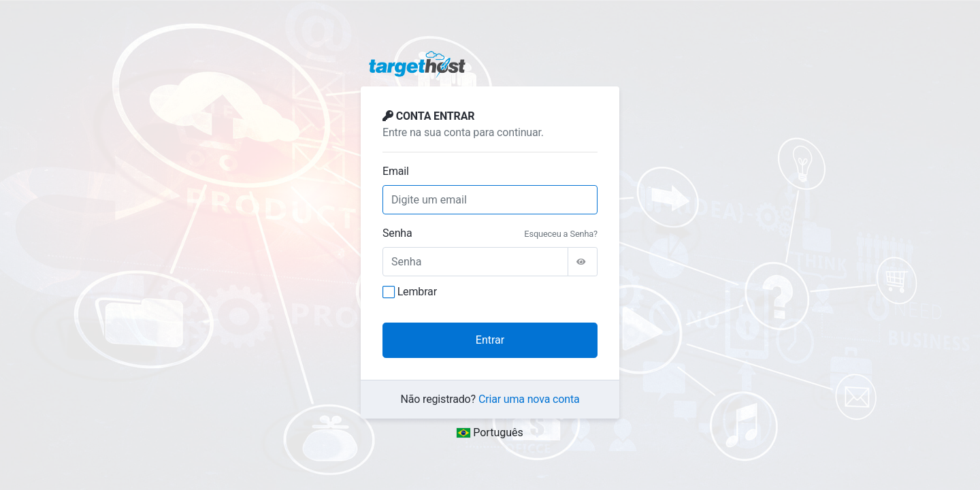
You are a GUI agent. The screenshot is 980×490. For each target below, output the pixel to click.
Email (396, 171)
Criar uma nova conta (529, 399)
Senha (397, 233)
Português (490, 432)
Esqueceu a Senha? (561, 234)
